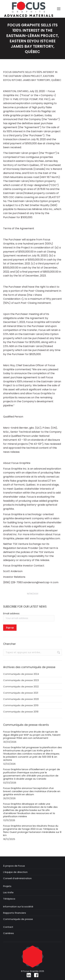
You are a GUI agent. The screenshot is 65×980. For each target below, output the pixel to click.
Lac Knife (8, 892)
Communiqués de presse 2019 (21, 705)
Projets (7, 886)
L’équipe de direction (15, 872)
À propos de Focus (14, 866)
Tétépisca (9, 899)
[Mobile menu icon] (59, 9)
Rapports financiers (15, 913)
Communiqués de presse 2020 (21, 699)
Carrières (8, 933)
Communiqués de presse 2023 (21, 680)
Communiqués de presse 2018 (21, 712)
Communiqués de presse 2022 (21, 687)
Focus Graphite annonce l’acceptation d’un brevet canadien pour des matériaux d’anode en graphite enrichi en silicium (32, 791)
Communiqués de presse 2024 (21, 674)
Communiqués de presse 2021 (21, 693)
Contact (8, 927)
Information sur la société (18, 907)
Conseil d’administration (17, 878)
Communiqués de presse (18, 919)
